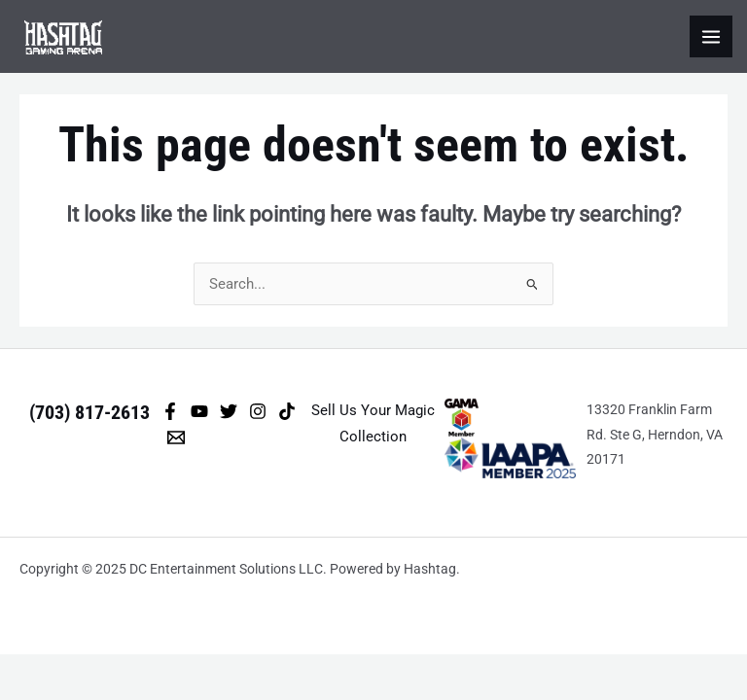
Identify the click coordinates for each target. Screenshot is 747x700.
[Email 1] (176, 437)
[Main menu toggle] (711, 37)
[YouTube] (199, 411)
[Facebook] (170, 411)
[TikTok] (287, 411)
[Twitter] (229, 411)
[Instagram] (258, 411)
